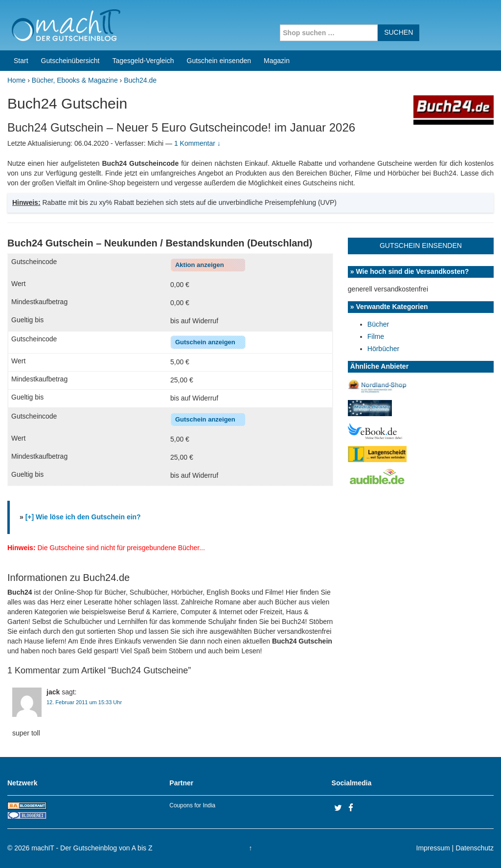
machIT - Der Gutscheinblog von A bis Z (92, 848)
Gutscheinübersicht (70, 61)
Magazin (277, 61)
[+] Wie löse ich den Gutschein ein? (83, 517)
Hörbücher (383, 349)
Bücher (378, 324)
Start (21, 61)
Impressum (433, 848)
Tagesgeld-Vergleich (143, 61)
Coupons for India (192, 805)
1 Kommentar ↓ (197, 143)
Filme (376, 336)
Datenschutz (475, 848)
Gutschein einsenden (219, 61)
